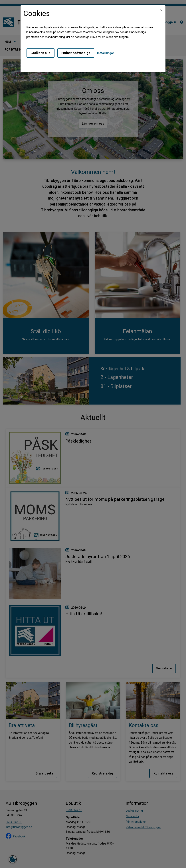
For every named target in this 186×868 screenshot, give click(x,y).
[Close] (161, 10)
